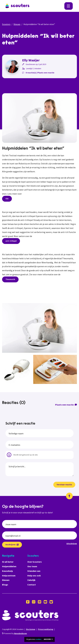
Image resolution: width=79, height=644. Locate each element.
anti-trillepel (11, 241)
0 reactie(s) (31, 73)
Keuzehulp (7, 571)
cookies (38, 639)
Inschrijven (12, 545)
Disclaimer (31, 629)
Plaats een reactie (46, 73)
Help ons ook (34, 576)
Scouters (6, 24)
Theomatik (10, 279)
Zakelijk (31, 580)
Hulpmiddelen (9, 566)
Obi (7, 199)
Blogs (5, 585)
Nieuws (17, 24)
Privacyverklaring (46, 629)
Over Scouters (35, 562)
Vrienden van (34, 571)
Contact (32, 585)
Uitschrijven (72, 544)
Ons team (32, 566)
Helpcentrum (9, 576)
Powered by (15, 633)
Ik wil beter (8, 562)
